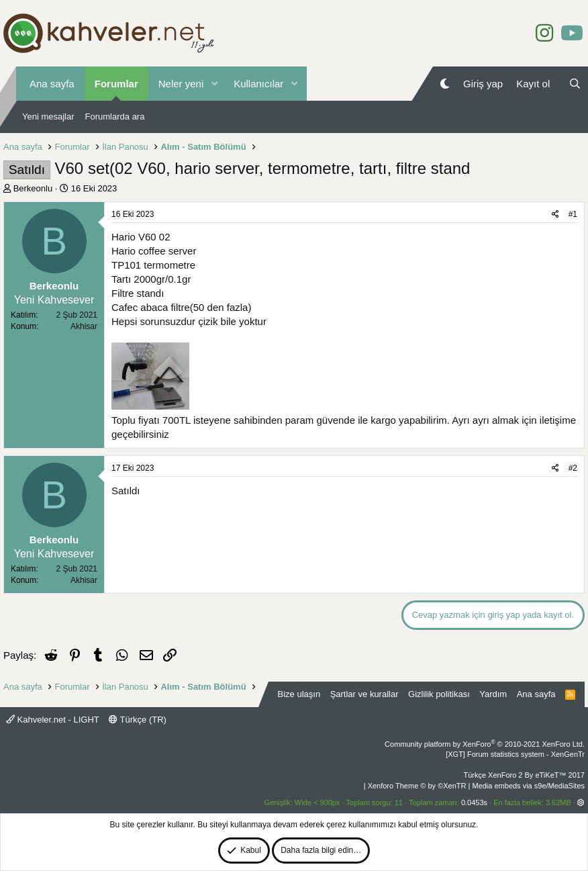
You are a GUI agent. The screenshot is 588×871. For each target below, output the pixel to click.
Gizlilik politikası (439, 694)
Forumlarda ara (115, 117)
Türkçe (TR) (138, 720)
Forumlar (116, 84)
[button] (214, 84)
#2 (573, 468)
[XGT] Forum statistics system (515, 754)
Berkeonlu (33, 188)
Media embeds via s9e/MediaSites (528, 786)
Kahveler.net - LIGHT (53, 720)
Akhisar (84, 326)
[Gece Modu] (445, 84)
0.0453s (474, 803)
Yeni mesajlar (48, 117)
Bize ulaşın (299, 694)
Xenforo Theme (417, 786)
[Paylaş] (555, 215)
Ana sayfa (52, 84)
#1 (573, 214)
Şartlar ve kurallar (364, 694)
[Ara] (575, 84)
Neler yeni (181, 84)
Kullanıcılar (258, 84)
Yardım (493, 694)
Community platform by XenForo (485, 744)
